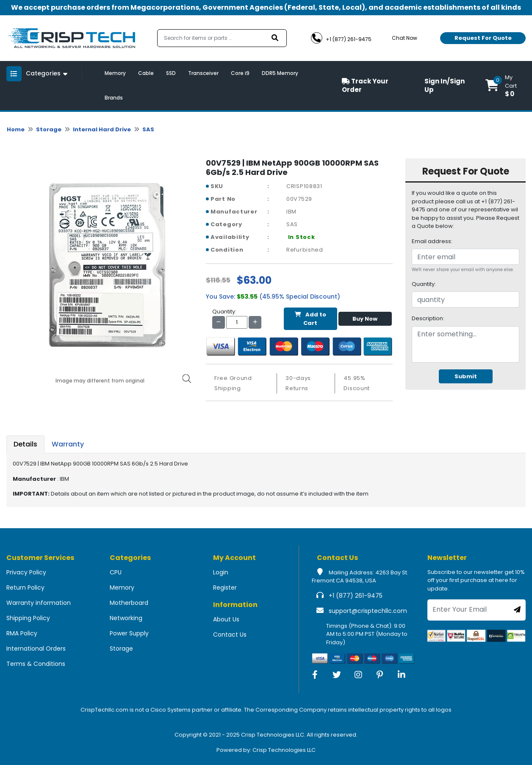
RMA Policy (22, 633)
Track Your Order (365, 86)
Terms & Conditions (36, 664)
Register (225, 588)
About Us (226, 619)
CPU (116, 572)
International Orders (36, 649)
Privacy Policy (26, 572)
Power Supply (129, 633)
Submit (466, 376)
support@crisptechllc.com (368, 611)
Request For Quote (483, 38)
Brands (114, 98)
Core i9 (240, 73)
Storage (49, 129)
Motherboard (129, 603)
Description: (428, 318)
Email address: (432, 241)
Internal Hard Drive (102, 129)
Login (221, 572)
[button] (506, 86)
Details (25, 444)
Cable (146, 73)
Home (16, 129)
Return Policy (25, 588)
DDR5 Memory (280, 73)
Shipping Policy (28, 618)
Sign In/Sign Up (445, 86)
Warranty (68, 444)
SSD (171, 73)
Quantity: (424, 284)
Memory (115, 73)
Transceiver (203, 73)
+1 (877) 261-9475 (356, 596)
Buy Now (365, 319)
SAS (148, 129)
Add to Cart (310, 319)
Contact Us (230, 635)
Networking (126, 618)
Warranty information (39, 603)
